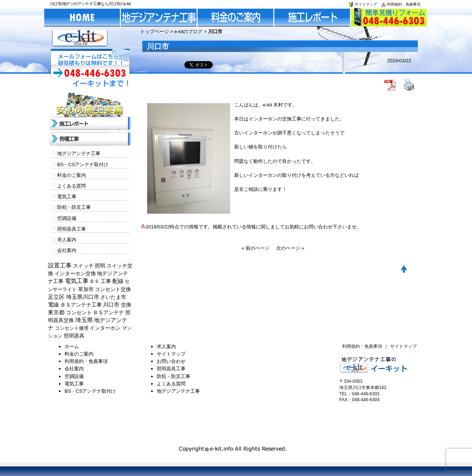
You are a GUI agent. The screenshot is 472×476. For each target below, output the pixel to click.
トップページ (155, 31)
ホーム (72, 346)
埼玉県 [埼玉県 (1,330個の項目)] (84, 320)
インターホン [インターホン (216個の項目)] (105, 328)
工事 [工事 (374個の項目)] (106, 281)
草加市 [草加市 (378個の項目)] (86, 289)
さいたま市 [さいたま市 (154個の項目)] (113, 297)
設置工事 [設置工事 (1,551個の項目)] (60, 265)
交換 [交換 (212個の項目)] (126, 305)
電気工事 (67, 197)
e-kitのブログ (189, 31)
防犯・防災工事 (74, 207)
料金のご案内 (72, 175)
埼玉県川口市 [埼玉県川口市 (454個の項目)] (83, 297)
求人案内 (67, 240)
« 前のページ (256, 248)
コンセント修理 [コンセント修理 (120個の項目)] (72, 328)
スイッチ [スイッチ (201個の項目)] (83, 266)
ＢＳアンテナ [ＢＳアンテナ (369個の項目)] (108, 312)
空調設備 (67, 218)
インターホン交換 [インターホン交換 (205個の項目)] (75, 273)
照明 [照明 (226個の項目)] (100, 266)
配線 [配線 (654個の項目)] (118, 281)
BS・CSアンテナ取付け (83, 164)
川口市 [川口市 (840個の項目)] (111, 304)
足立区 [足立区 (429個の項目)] (56, 297)
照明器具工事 (72, 229)
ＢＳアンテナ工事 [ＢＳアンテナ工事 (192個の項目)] (81, 305)
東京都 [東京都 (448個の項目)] (56, 312)
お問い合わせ (171, 361)
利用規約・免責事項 (400, 4)
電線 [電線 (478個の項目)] (53, 305)
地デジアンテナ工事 (79, 153)
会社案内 (67, 250)
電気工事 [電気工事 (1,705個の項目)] (77, 281)
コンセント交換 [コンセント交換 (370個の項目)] (113, 289)
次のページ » (290, 248)
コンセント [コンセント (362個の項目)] (79, 312)
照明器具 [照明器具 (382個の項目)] (74, 336)
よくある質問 (72, 186)
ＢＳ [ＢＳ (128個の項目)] (94, 281)
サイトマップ (362, 4)
